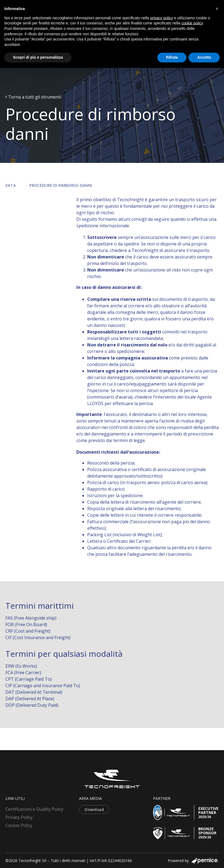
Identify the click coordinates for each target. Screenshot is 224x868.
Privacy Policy (19, 817)
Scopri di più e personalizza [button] (38, 57)
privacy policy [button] (162, 18)
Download (94, 809)
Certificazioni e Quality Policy (34, 809)
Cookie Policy (19, 825)
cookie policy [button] (192, 23)
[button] (217, 9)
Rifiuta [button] (172, 57)
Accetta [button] (204, 57)
